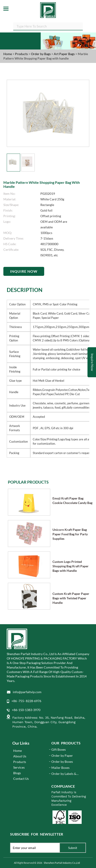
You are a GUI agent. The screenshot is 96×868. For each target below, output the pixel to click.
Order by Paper (62, 755)
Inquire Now (24, 271)
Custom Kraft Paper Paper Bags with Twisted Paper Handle (71, 598)
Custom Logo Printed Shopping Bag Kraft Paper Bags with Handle (71, 566)
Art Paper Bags (65, 54)
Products (21, 54)
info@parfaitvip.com (27, 692)
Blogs (17, 773)
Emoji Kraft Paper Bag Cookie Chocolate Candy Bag (72, 500)
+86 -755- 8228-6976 (26, 701)
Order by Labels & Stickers (64, 774)
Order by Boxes (62, 762)
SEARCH (83, 27)
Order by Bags (41, 54)
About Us (20, 756)
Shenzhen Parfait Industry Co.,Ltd (62, 863)
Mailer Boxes (60, 768)
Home (8, 54)
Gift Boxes (59, 749)
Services (19, 767)
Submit (73, 848)
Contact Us (21, 779)
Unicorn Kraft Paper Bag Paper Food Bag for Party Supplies (70, 534)
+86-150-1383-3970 (26, 710)
